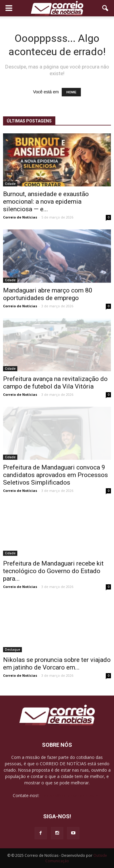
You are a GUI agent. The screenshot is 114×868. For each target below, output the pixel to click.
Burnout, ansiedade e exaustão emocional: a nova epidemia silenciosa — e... (46, 202)
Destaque (12, 649)
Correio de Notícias (20, 217)
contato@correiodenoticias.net (71, 795)
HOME (71, 92)
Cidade (10, 184)
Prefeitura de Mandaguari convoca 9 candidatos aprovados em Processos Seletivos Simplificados (55, 475)
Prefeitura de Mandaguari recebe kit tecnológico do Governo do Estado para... (53, 571)
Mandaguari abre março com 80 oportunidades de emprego (48, 294)
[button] (105, 8)
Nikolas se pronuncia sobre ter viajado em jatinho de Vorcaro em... (57, 664)
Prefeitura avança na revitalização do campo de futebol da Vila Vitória (55, 383)
